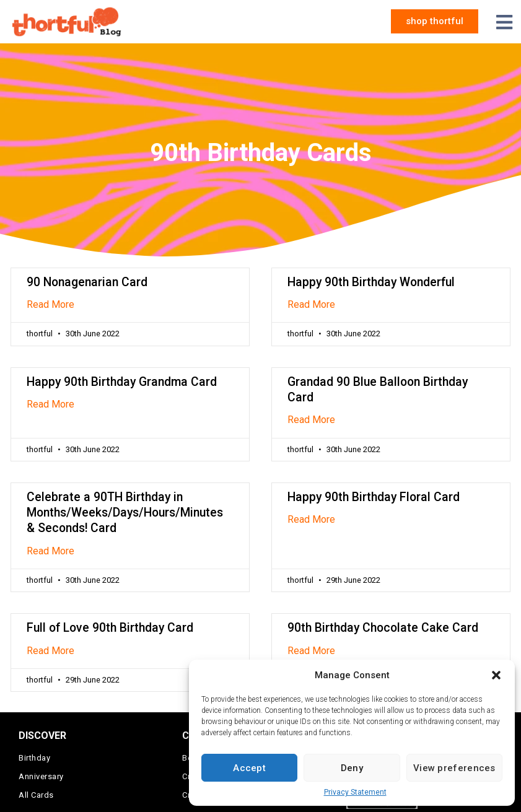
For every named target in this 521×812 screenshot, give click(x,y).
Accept (249, 768)
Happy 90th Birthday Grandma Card (122, 382)
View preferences (454, 768)
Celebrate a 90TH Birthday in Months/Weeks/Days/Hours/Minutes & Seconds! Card (125, 513)
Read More (50, 304)
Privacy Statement (355, 792)
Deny (352, 768)
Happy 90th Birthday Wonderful (371, 282)
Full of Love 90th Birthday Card (110, 628)
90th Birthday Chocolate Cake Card (383, 628)
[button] (496, 675)
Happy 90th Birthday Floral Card (374, 497)
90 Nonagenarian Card (87, 282)
